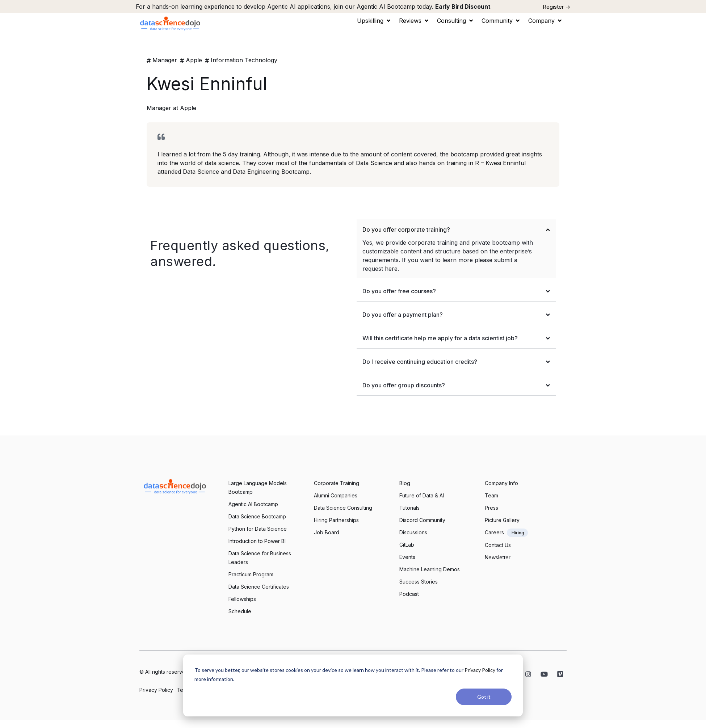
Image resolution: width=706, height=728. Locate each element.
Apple (194, 60)
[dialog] (353, 685)
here (391, 269)
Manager (165, 60)
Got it (484, 697)
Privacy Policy (480, 670)
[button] (374, 21)
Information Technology (244, 60)
